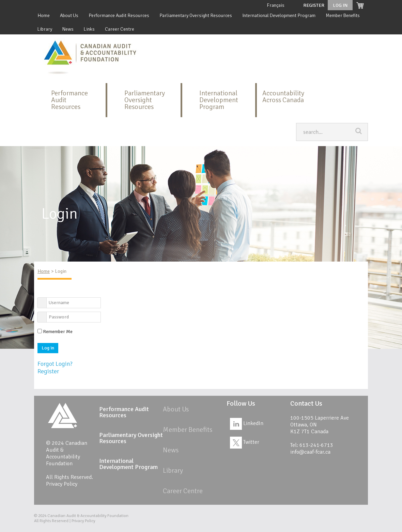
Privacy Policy (62, 484)
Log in (48, 348)
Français (276, 5)
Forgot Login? (55, 364)
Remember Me (58, 332)
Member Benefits (343, 15)
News (68, 29)
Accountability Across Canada (283, 97)
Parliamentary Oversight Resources (196, 15)
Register (314, 5)
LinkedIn (247, 423)
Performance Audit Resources (119, 15)
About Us (69, 15)
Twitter (245, 442)
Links (89, 29)
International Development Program (279, 15)
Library (45, 29)
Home (44, 15)
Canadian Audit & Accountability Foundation (88, 516)
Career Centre (120, 29)
